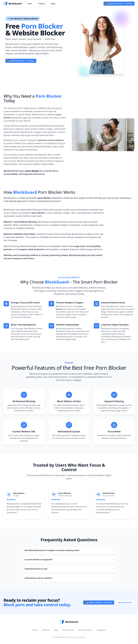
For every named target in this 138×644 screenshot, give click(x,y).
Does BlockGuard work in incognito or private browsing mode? (69, 550)
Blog (56, 630)
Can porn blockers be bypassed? (69, 560)
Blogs (53, 4)
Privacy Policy (68, 630)
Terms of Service (85, 630)
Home (30, 4)
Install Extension (125, 603)
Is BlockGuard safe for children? (69, 578)
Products (42, 4)
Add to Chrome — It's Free (119, 4)
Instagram (101, 630)
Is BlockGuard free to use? (69, 569)
